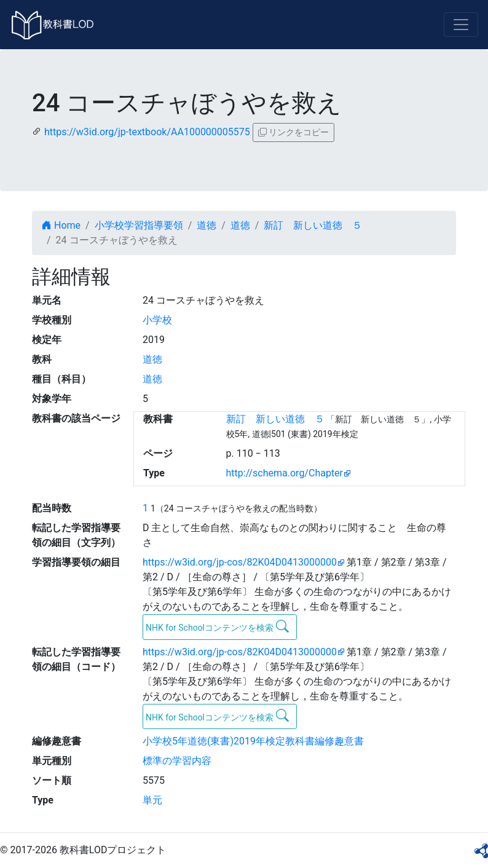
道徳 (207, 225)
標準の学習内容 (177, 761)
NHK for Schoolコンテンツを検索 (217, 626)
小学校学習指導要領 (139, 225)
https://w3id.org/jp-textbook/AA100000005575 (147, 132)
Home (61, 225)
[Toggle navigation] (461, 25)
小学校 (157, 320)
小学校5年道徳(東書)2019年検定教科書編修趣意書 (253, 741)
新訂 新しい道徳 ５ (313, 225)
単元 (152, 800)
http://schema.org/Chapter (285, 473)
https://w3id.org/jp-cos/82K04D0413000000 (240, 562)
